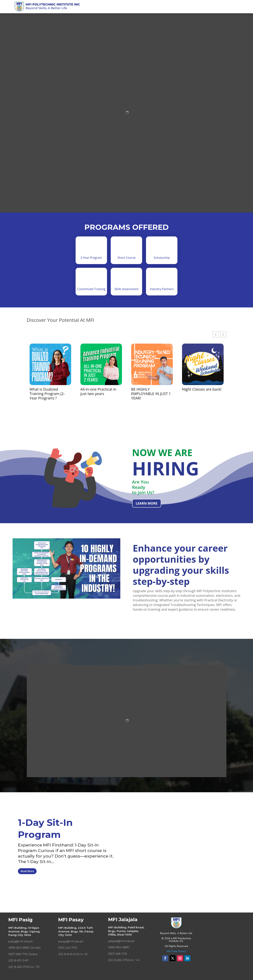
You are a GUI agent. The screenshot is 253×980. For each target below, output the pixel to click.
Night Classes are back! (202, 389)
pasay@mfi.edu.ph (71, 941)
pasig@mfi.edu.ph (21, 941)
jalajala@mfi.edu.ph (121, 941)
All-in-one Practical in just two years (98, 392)
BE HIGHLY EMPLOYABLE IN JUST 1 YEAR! (151, 394)
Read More (27, 871)
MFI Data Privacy (176, 951)
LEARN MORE (147, 503)
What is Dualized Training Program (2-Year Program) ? (47, 394)
